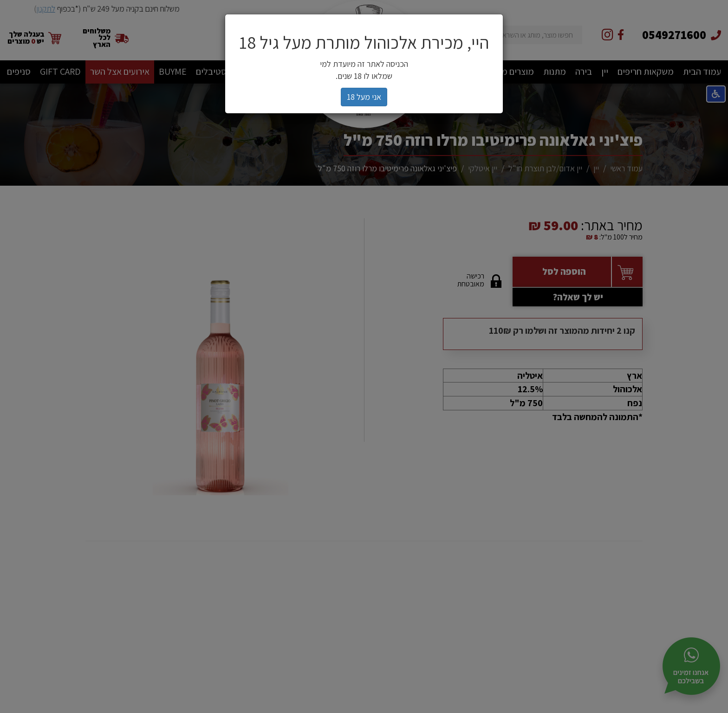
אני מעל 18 (364, 97)
